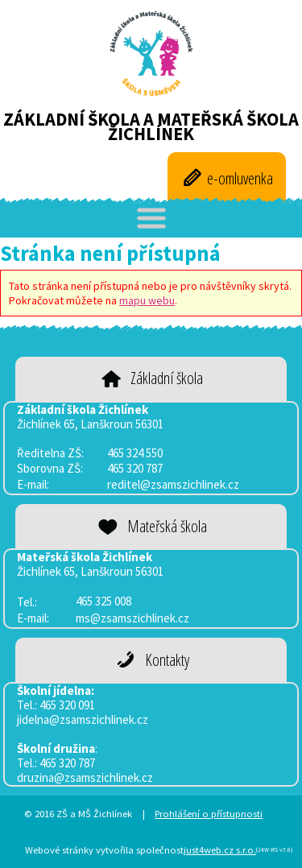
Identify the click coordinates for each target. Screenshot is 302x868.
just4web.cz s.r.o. (220, 850)
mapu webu (147, 300)
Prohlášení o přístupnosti (209, 814)
